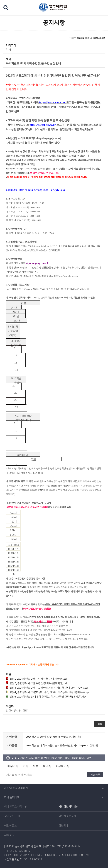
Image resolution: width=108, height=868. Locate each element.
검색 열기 (6, 8)
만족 (26, 766)
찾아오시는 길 (12, 816)
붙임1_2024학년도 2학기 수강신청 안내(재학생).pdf (36, 679)
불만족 (47, 766)
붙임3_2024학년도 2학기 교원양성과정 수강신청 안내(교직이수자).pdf (47, 687)
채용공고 (9, 835)
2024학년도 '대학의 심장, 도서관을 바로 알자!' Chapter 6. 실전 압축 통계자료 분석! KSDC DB (64, 745)
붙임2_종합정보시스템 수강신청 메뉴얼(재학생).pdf (36, 683)
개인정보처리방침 (68, 807)
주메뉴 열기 (101, 7)
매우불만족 (62, 766)
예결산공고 (11, 826)
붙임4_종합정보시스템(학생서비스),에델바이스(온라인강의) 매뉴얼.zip (47, 692)
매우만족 (13, 766)
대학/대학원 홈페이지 (16, 788)
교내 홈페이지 (12, 797)
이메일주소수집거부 (16, 807)
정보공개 (63, 826)
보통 (36, 766)
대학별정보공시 (67, 816)
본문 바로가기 (54, 0)
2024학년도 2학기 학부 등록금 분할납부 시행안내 (54, 737)
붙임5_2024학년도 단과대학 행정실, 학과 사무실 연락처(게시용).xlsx (46, 696)
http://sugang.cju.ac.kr (49, 138)
